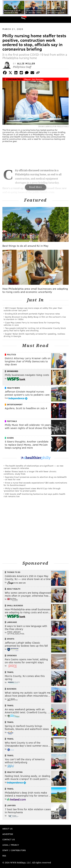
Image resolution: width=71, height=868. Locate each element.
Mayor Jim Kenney (34, 79)
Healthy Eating (15, 772)
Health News (13, 388)
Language (12, 622)
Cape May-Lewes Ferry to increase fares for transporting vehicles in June (32, 324)
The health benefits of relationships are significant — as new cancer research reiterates (33, 467)
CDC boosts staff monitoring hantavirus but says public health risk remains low (34, 495)
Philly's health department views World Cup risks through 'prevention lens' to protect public (32, 490)
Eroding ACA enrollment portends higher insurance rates (32, 314)
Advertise (8, 834)
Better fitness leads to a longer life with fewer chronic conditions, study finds (30, 473)
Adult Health (14, 589)
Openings (12, 655)
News (23, 18)
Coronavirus (15, 79)
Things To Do (14, 572)
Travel (10, 672)
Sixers (10, 438)
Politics (11, 355)
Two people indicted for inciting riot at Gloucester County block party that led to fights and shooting (35, 329)
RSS (4, 856)
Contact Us (9, 839)
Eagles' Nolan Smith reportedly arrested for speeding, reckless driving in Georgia (34, 335)
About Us (7, 829)
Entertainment (15, 405)
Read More (35, 187)
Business (12, 689)
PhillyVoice (7, 19)
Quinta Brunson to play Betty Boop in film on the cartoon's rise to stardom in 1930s (35, 318)
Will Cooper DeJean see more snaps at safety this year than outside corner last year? (33, 309)
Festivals (12, 421)
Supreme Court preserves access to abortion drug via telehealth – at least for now (35, 478)
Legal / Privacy (11, 845)
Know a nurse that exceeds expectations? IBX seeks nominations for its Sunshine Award (35, 484)
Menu (66, 20)
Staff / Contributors (14, 850)
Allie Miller (26, 63)
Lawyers (11, 805)
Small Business (15, 605)
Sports (11, 639)
